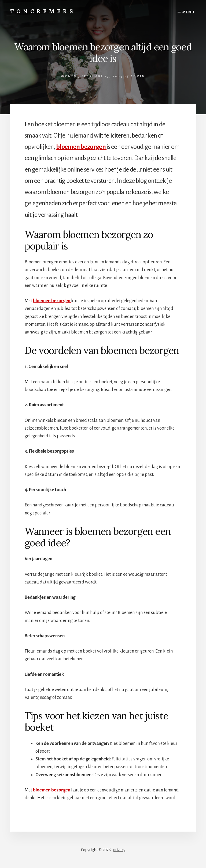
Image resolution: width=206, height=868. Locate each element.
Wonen (69, 76)
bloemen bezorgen (81, 147)
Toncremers (43, 11)
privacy (119, 850)
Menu (188, 12)
